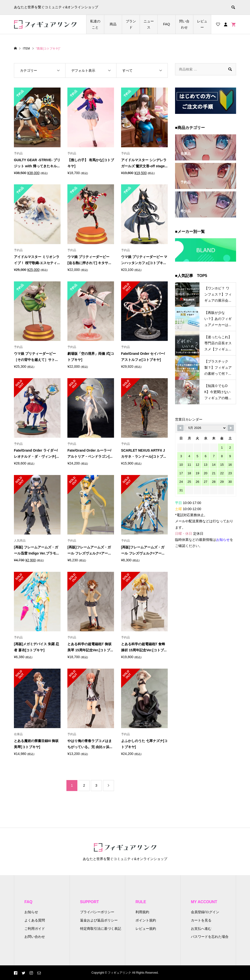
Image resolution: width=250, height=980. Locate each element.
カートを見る (201, 920)
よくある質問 (35, 920)
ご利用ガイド (35, 929)
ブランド (131, 24)
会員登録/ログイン (205, 912)
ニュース (149, 24)
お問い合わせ (35, 937)
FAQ (167, 24)
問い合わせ (184, 24)
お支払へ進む (201, 929)
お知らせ (31, 912)
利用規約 (142, 912)
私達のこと (95, 24)
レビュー (202, 24)
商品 (113, 24)
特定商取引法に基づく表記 (101, 929)
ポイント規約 (146, 920)
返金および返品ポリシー (99, 920)
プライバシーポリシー (97, 912)
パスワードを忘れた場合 (210, 937)
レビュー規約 (146, 929)
